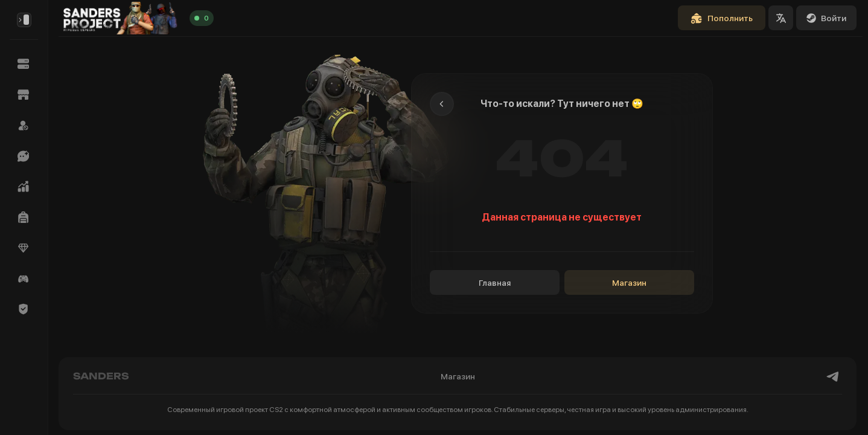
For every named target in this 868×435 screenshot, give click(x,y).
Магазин (629, 283)
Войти (826, 18)
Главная (495, 283)
